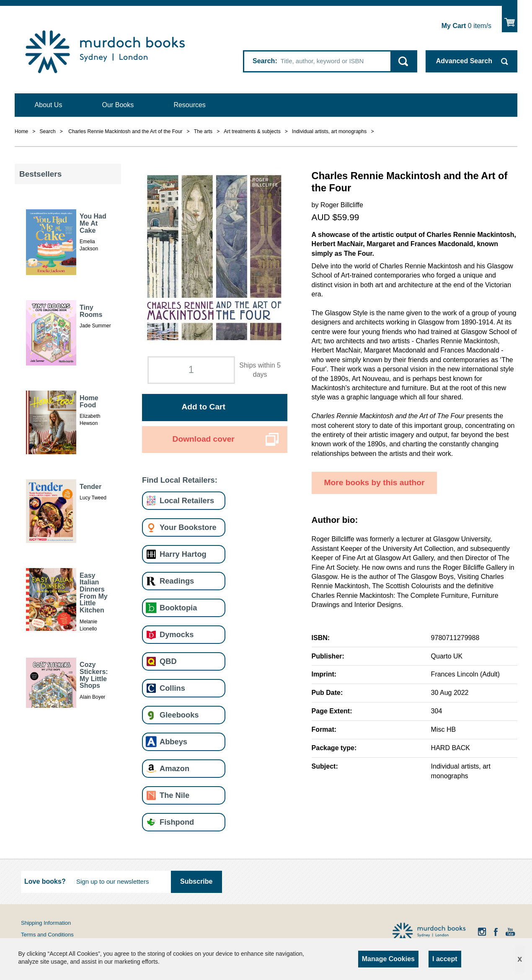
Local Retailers (187, 500)
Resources (189, 105)
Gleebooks (179, 715)
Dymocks (177, 634)
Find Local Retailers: (180, 480)
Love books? (45, 881)
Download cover (204, 439)
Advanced (464, 61)
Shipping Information (46, 923)
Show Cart (510, 19)
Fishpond (177, 822)
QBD (168, 661)
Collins (172, 688)
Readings (177, 581)
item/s (466, 26)
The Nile (174, 795)
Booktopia (178, 608)
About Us (49, 105)
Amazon (174, 768)
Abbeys (173, 742)
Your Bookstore (188, 527)
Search (264, 61)
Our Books (118, 105)
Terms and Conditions (47, 935)
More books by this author (374, 482)
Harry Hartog (183, 554)
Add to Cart (203, 407)
